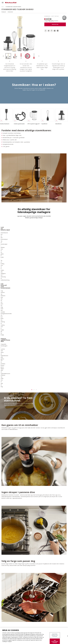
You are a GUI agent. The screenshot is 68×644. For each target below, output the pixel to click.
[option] (9, 56)
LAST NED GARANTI (41, 576)
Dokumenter (10, 12)
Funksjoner (4, 12)
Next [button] (39, 56)
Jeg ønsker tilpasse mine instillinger (55, 635)
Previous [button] (3, 56)
